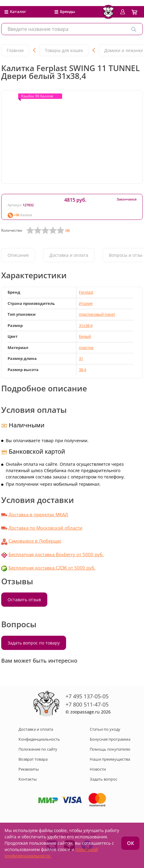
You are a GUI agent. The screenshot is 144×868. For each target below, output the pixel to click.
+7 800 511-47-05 (87, 704)
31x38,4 (86, 325)
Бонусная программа (110, 739)
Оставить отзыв (24, 600)
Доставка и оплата (69, 255)
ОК (131, 843)
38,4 (82, 370)
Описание (18, 255)
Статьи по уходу (105, 729)
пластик (86, 348)
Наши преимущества (110, 759)
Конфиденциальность (39, 739)
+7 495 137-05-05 (87, 696)
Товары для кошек (64, 50)
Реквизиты (29, 769)
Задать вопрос (104, 779)
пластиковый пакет (97, 314)
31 (81, 358)
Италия (86, 303)
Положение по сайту (38, 749)
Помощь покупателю (110, 749)
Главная (15, 50)
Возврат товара (33, 759)
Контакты (28, 779)
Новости (98, 769)
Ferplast (86, 292)
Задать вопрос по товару (34, 643)
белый (85, 336)
